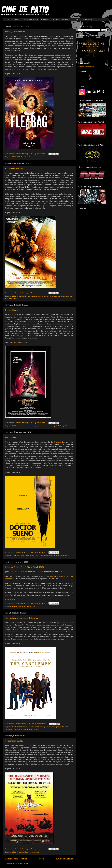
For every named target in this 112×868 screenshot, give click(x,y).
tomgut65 (64, 426)
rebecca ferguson (58, 556)
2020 (14, 727)
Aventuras (42, 426)
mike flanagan (41, 556)
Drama (27, 296)
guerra (51, 296)
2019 (18, 157)
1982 (14, 426)
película (66, 296)
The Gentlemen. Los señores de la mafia (21, 618)
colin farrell (35, 727)
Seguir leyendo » (11, 600)
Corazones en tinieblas (14, 741)
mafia (62, 727)
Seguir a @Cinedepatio (86, 66)
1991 (14, 852)
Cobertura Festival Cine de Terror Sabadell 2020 (25, 567)
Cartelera (16, 19)
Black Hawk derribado (14, 169)
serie (34, 157)
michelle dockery (21, 729)
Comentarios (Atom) (21, 863)
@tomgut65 (18, 343)
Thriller (36, 729)
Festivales (55, 19)
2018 (14, 157)
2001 (14, 296)
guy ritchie (48, 727)
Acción (19, 426)
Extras (76, 19)
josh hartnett (58, 296)
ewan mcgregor (43, 296)
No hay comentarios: (38, 154)
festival (15, 606)
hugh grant (56, 727)
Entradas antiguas (65, 859)
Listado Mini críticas (30, 19)
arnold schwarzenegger (30, 426)
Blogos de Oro (52, 583)
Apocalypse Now (14, 748)
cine (18, 296)
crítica (30, 157)
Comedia (24, 157)
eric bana (33, 296)
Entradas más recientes (16, 859)
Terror (67, 556)
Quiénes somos (87, 19)
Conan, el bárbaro (12, 310)
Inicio (7, 19)
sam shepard (14, 298)
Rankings (45, 19)
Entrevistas (66, 19)
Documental (29, 852)
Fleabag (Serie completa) (15, 32)
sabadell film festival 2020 (26, 606)
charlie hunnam (22, 727)
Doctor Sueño (11, 437)
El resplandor (59, 442)
